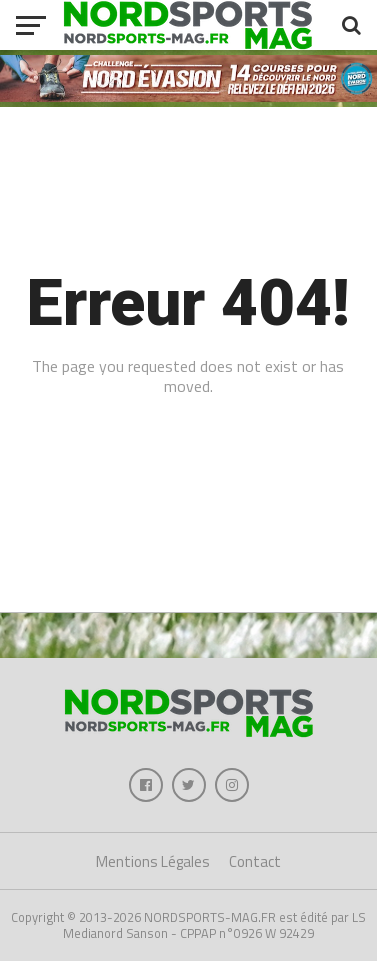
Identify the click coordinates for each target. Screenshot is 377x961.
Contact (255, 861)
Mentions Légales (153, 861)
